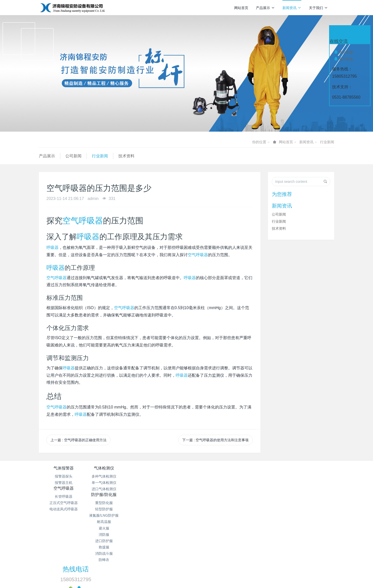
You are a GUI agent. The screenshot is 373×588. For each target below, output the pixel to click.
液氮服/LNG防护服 (211, 489)
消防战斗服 (211, 527)
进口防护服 (211, 514)
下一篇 (216, 440)
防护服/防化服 (211, 468)
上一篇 (78, 440)
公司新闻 (73, 156)
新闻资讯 (292, 8)
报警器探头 (64, 476)
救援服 (211, 521)
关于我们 (318, 8)
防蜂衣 (211, 533)
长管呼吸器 (162, 476)
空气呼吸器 (83, 221)
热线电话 (273, 472)
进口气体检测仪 (113, 489)
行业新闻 (327, 142)
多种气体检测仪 (113, 476)
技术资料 (126, 156)
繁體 (186, 576)
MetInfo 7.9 (178, 567)
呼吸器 (88, 237)
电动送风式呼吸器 (162, 489)
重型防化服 (211, 476)
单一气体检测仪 (113, 483)
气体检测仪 (113, 468)
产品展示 (265, 8)
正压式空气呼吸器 (162, 483)
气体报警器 (64, 468)
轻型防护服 (211, 483)
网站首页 (241, 8)
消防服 (211, 508)
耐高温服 (211, 495)
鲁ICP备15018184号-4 (225, 548)
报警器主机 (64, 483)
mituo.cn (217, 567)
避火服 (211, 502)
